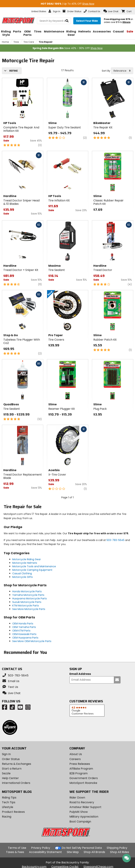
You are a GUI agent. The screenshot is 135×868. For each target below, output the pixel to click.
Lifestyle (8, 807)
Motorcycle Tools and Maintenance (34, 566)
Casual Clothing (22, 573)
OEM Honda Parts (23, 624)
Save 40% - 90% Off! (67, 48)
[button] (111, 11)
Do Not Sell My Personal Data (82, 848)
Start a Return (12, 769)
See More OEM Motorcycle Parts (32, 641)
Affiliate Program (81, 769)
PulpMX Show (79, 812)
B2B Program (78, 773)
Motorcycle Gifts (22, 577)
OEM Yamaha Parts (24, 627)
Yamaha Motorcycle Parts (28, 595)
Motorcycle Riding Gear (27, 559)
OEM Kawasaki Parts (24, 634)
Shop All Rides (120, 852)
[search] (67, 21)
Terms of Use (17, 848)
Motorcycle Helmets (25, 563)
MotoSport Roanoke (83, 783)
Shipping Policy (117, 848)
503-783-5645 (115, 540)
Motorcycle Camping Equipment (32, 570)
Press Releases (80, 764)
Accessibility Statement (45, 852)
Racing (7, 817)
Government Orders (84, 778)
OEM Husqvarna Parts (25, 638)
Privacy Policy (41, 848)
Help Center (10, 778)
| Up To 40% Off (67, 4)
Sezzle (6, 773)
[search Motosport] (54, 21)
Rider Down (77, 798)
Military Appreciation (84, 817)
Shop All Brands (94, 852)
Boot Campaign (80, 822)
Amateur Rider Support (85, 807)
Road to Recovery (82, 802)
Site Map (73, 852)
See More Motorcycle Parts (29, 609)
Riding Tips (9, 798)
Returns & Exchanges (17, 764)
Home (5, 42)
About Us (76, 754)
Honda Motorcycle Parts (27, 591)
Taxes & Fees (15, 852)
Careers (75, 759)
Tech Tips (9, 802)
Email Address (80, 674)
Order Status (11, 759)
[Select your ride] (87, 21)
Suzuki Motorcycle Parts (27, 602)
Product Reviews (13, 812)
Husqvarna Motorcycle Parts (30, 598)
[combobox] (122, 71)
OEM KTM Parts (21, 631)
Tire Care (29, 42)
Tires (16, 42)
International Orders (16, 783)
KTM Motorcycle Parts (26, 606)
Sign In (6, 754)
